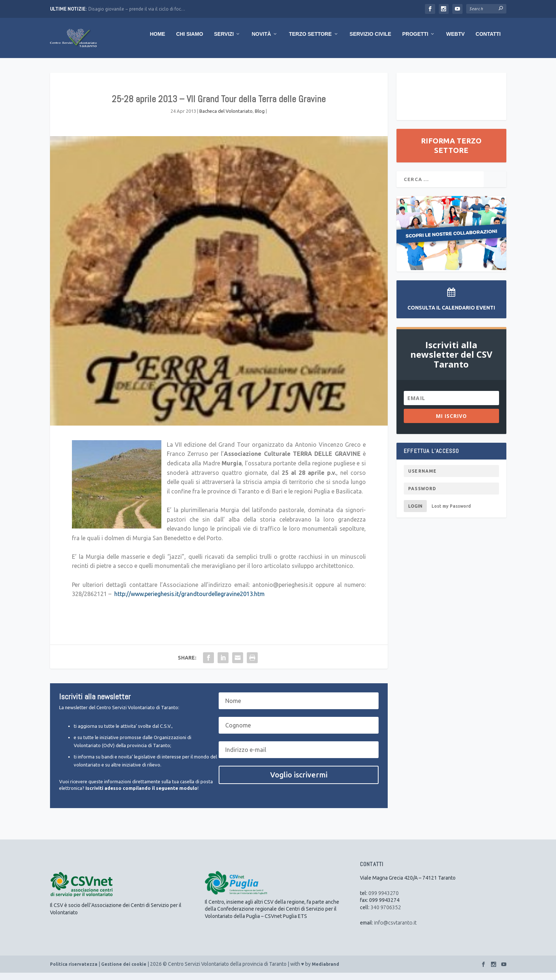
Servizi (224, 41)
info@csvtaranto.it (395, 930)
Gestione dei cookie (124, 971)
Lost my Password (451, 513)
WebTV (455, 41)
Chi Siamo (189, 41)
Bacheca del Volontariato (226, 118)
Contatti (488, 41)
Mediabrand (325, 971)
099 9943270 (384, 900)
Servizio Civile (371, 41)
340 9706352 (386, 915)
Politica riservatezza (74, 971)
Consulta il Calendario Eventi (451, 315)
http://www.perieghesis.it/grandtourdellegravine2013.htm (189, 601)
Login (415, 513)
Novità (261, 41)
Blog (260, 118)
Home (157, 41)
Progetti (415, 41)
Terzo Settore (310, 41)
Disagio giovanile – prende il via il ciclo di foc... (137, 9)
